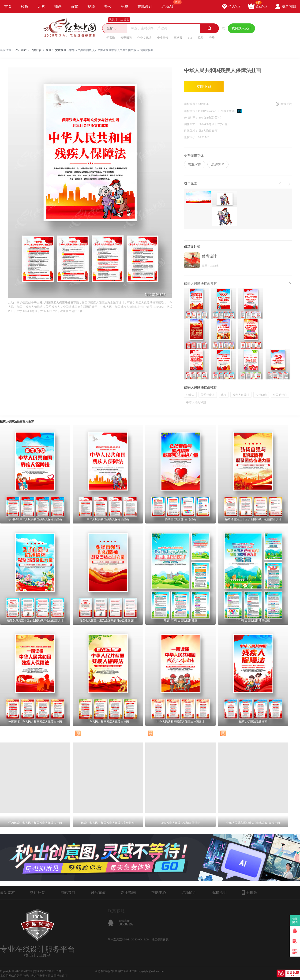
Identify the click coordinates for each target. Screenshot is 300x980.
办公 (108, 6)
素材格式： (191, 111)
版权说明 (219, 893)
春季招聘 (126, 38)
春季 (212, 38)
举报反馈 (286, 104)
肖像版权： (191, 131)
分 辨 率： (191, 118)
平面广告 (36, 50)
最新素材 (7, 893)
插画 (58, 6)
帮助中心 (159, 893)
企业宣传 (163, 38)
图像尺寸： (191, 124)
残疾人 (190, 395)
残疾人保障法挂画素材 (200, 284)
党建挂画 (61, 50)
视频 (91, 6)
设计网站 (21, 50)
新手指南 (128, 893)
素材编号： (191, 104)
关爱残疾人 (208, 395)
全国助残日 (280, 395)
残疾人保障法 (241, 395)
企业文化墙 (144, 38)
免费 (124, 6)
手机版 (249, 892)
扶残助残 (261, 395)
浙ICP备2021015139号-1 (49, 971)
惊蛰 (201, 38)
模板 (25, 6)
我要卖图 (295, 921)
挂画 (49, 50)
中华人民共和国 (196, 402)
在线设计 (145, 6)
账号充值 (98, 893)
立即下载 (204, 87)
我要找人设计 (241, 28)
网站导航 (68, 893)
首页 (8, 6)
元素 (41, 6)
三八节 (178, 38)
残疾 (224, 395)
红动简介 (189, 893)
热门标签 (38, 893)
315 (190, 38)
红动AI (169, 4)
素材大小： (191, 137)
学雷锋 (111, 38)
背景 (75, 6)
